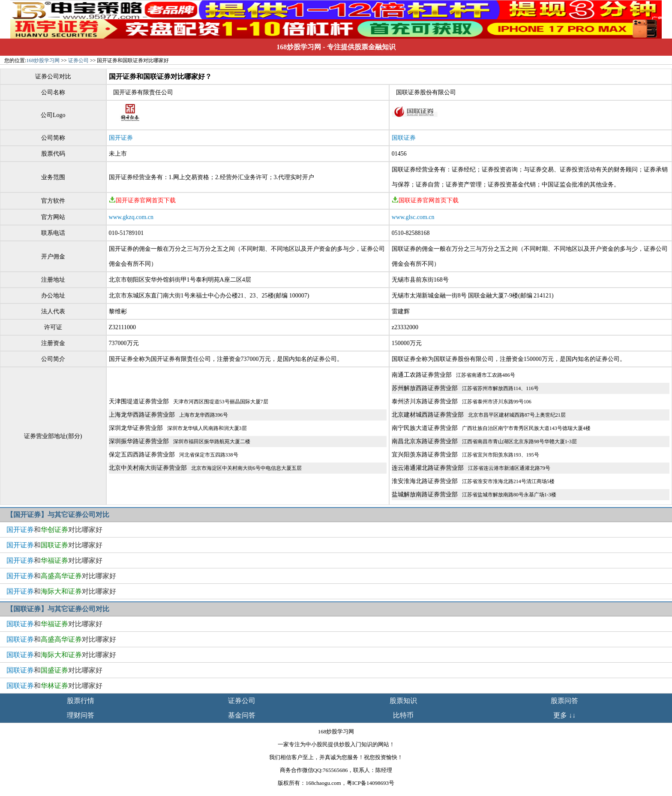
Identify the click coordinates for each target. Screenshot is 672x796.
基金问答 (242, 715)
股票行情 (81, 701)
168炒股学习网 (299, 47)
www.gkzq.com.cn (131, 217)
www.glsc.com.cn (413, 217)
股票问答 (564, 701)
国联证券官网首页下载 (425, 200)
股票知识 (403, 701)
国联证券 (404, 138)
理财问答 (81, 715)
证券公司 (78, 60)
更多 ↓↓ (564, 715)
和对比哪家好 (54, 530)
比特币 (403, 715)
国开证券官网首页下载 (142, 200)
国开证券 (121, 138)
